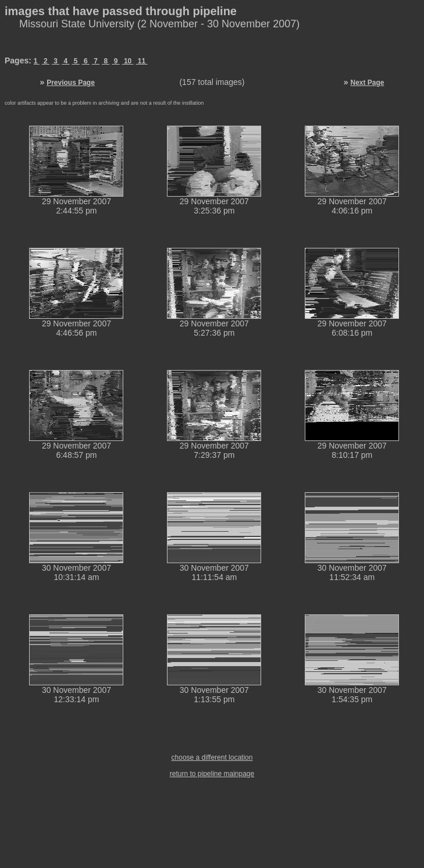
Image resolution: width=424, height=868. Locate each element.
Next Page (367, 83)
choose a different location (212, 757)
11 (142, 61)
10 (128, 61)
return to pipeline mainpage (212, 774)
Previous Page (71, 83)
